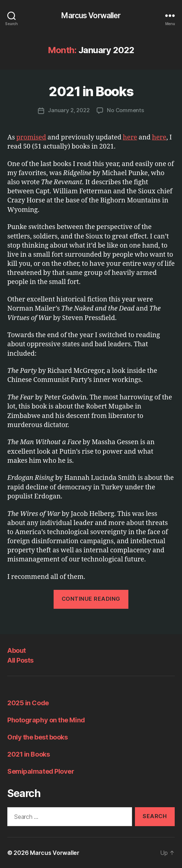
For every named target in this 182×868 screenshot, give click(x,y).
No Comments (125, 110)
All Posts (20, 660)
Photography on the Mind (46, 720)
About (17, 650)
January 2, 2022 (69, 110)
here (130, 137)
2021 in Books (91, 91)
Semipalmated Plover (41, 771)
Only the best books (37, 737)
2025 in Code (28, 703)
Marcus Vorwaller (91, 15)
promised (31, 137)
